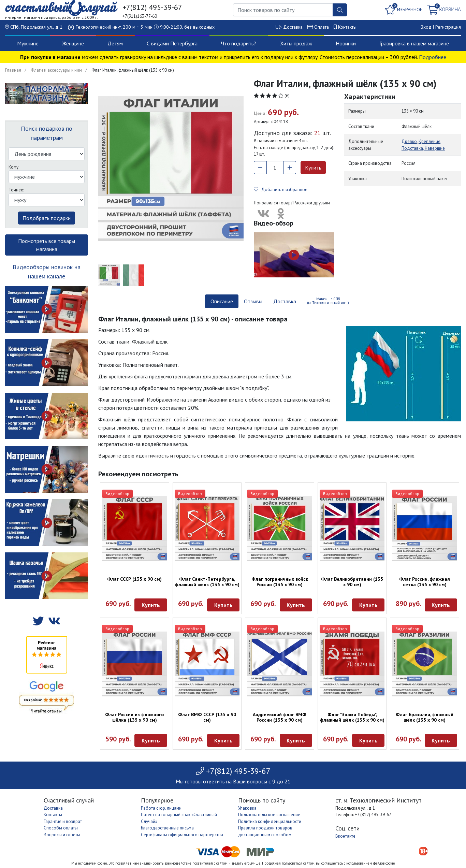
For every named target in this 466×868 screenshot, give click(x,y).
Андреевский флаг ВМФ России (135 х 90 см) (280, 717)
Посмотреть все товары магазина (47, 245)
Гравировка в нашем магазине (414, 43)
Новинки (346, 43)
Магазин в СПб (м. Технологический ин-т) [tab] (328, 301)
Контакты (347, 27)
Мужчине (28, 43)
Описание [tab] (222, 301)
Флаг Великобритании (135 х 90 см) (352, 582)
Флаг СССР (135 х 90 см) (134, 579)
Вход (426, 27)
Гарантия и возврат (63, 821)
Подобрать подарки (47, 218)
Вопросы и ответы (62, 835)
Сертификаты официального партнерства (182, 835)
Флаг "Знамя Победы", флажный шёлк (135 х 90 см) (352, 717)
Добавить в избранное (281, 190)
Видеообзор (117, 494)
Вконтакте (345, 836)
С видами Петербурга (172, 43)
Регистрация (448, 27)
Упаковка (247, 808)
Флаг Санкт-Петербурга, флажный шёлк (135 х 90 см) (207, 582)
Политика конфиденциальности (270, 821)
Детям (115, 43)
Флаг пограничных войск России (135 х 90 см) (280, 582)
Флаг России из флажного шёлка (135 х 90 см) (134, 717)
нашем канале (47, 276)
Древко (409, 141)
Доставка (293, 27)
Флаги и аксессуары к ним (56, 70)
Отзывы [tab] (253, 301)
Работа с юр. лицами (161, 808)
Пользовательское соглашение (269, 815)
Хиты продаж (296, 43)
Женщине (73, 43)
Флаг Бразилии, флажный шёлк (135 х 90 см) (425, 717)
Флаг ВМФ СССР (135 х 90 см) (207, 717)
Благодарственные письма (167, 828)
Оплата (322, 27)
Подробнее (433, 57)
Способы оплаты (61, 828)
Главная (13, 70)
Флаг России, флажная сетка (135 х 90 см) (425, 582)
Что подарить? (239, 43)
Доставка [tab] (285, 301)
